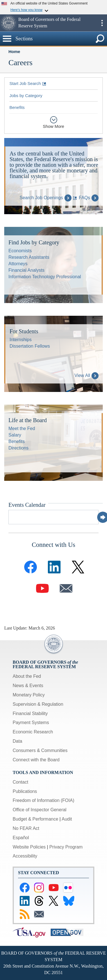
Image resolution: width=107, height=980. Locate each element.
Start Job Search (25, 83)
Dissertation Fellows (30, 346)
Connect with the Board (36, 760)
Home (14, 51)
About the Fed (27, 676)
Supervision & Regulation (38, 704)
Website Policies (29, 847)
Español (21, 838)
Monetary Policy (29, 695)
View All (86, 375)
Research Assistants (29, 257)
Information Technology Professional (45, 277)
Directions (18, 448)
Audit (67, 819)
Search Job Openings (46, 198)
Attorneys (18, 264)
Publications (25, 791)
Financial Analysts (26, 270)
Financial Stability (30, 713)
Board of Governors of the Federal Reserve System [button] (49, 23)
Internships (21, 340)
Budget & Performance (35, 819)
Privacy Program (66, 847)
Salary (15, 435)
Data (17, 741)
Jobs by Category (26, 96)
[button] (8, 23)
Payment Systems (31, 723)
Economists (20, 251)
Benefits (17, 107)
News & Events (28, 686)
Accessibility (25, 856)
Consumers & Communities (40, 750)
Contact (20, 782)
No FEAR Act (26, 828)
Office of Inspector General (40, 810)
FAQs (89, 198)
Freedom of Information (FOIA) (44, 800)
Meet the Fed (22, 428)
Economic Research (33, 732)
